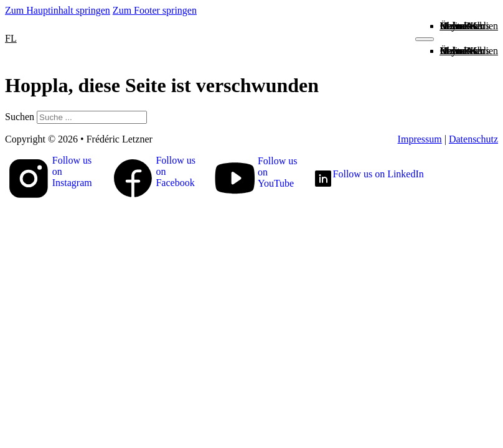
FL (11, 38)
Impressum (420, 139)
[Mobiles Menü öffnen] (425, 39)
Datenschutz (473, 139)
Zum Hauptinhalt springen (58, 10)
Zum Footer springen (155, 10)
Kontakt (456, 26)
